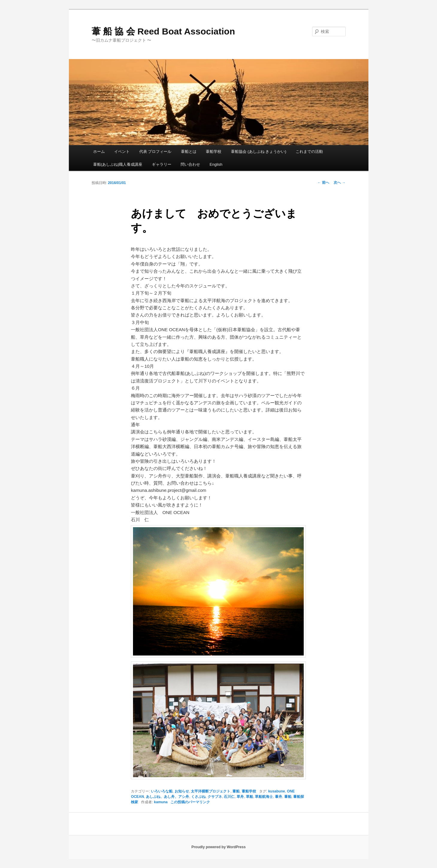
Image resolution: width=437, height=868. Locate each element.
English (216, 164)
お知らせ (182, 791)
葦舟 (279, 797)
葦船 (236, 791)
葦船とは (189, 152)
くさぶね (198, 797)
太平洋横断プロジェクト (211, 791)
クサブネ (215, 797)
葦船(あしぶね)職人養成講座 (118, 164)
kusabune (276, 791)
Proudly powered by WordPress (219, 847)
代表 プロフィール (155, 152)
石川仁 (229, 797)
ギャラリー (162, 164)
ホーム (99, 152)
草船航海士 (264, 797)
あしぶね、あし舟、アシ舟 (167, 797)
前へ (323, 183)
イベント (122, 152)
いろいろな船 (162, 791)
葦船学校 (214, 152)
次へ (340, 183)
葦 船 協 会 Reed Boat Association (163, 31)
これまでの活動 (309, 152)
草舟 (240, 797)
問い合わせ (190, 164)
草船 (250, 797)
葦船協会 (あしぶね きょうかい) (259, 152)
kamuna (161, 802)
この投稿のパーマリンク (190, 802)
